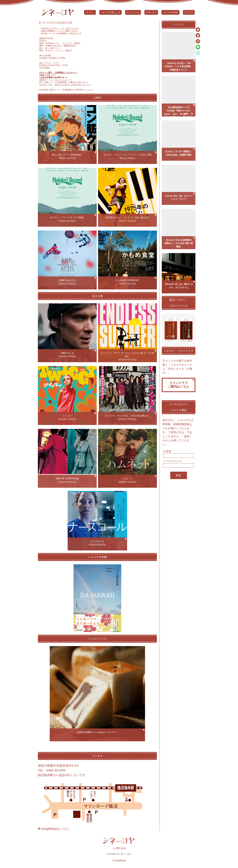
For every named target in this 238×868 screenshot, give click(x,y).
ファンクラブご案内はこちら (178, 385)
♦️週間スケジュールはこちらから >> (55, 80)
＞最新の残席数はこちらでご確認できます (58, 31)
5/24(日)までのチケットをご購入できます (60, 29)
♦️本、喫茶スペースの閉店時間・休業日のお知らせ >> (64, 82)
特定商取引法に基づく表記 (119, 854)
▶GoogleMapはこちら (53, 829)
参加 (178, 475)
